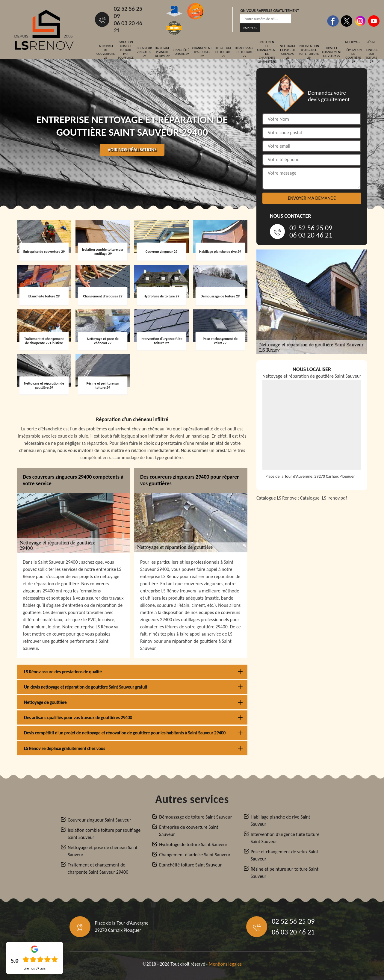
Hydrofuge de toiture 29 (223, 52)
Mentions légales (225, 964)
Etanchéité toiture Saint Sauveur (190, 865)
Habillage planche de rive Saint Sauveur (281, 821)
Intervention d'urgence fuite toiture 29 (309, 52)
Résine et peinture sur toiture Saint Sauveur (285, 873)
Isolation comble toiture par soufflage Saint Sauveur (104, 834)
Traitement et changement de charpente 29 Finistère (267, 52)
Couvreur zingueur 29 (144, 52)
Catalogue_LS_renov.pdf (324, 498)
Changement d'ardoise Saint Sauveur (195, 855)
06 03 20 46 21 (128, 27)
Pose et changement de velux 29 (332, 52)
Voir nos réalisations (132, 150)
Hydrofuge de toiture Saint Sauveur (193, 844)
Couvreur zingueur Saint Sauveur (99, 820)
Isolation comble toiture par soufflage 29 (126, 52)
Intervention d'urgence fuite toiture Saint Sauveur (285, 838)
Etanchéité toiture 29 (181, 52)
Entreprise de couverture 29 (106, 52)
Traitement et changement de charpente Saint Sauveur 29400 (98, 868)
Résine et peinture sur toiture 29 (371, 52)
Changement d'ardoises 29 (202, 52)
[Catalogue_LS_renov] (312, 581)
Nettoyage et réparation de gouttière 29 (353, 52)
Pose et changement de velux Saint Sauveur (285, 855)
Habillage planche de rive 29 (162, 52)
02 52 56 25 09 (128, 12)
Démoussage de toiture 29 (245, 52)
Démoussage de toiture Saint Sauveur (195, 817)
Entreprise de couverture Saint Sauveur (189, 831)
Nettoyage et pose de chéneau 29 (288, 52)
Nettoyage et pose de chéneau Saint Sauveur (103, 851)
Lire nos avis (34, 968)
